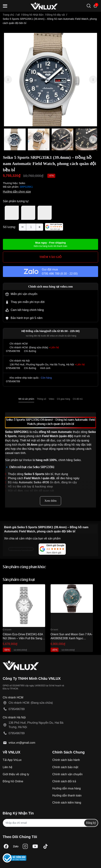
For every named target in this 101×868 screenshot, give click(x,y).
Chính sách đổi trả (64, 781)
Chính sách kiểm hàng (67, 803)
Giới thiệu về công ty (16, 774)
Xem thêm (50, 501)
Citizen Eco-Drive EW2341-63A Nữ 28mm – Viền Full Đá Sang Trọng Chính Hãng (23, 638)
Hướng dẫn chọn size (17, 192)
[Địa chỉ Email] (50, 823)
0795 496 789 (51, 274)
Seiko (22, 183)
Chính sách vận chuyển (67, 774)
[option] (50, 80)
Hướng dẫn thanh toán (67, 795)
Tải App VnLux (12, 760)
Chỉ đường (30, 351)
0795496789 (13, 351)
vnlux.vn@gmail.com (22, 743)
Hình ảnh (45, 368)
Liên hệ (7, 767)
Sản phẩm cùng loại (19, 580)
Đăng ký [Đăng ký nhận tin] (91, 823)
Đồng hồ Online (13, 781)
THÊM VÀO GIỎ (51, 257)
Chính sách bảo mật (65, 767)
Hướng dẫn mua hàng (67, 788)
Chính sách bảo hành (66, 760)
